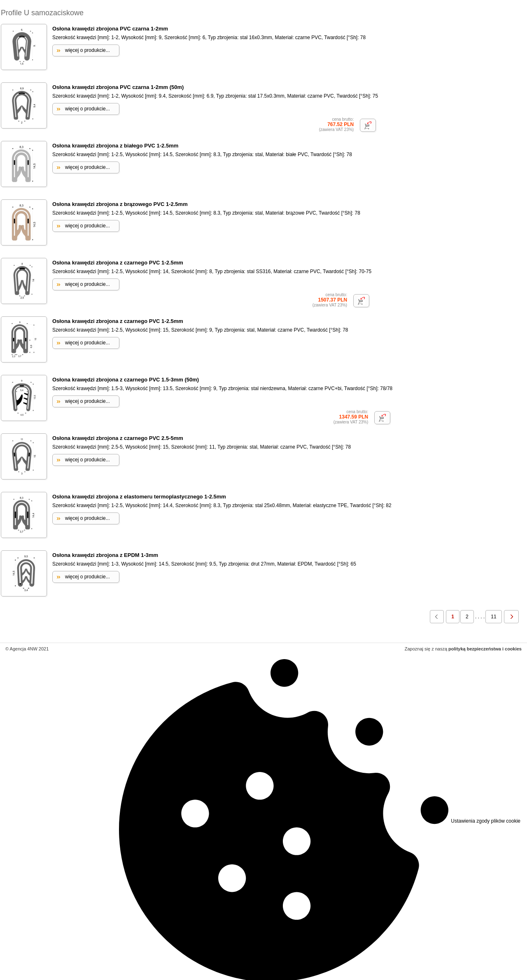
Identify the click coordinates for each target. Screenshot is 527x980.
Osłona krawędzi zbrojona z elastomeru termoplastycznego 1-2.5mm (139, 497)
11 (493, 617)
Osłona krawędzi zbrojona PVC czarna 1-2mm (110, 29)
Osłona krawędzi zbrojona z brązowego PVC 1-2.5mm (120, 204)
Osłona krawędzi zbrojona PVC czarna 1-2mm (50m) (118, 87)
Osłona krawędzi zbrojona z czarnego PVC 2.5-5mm (118, 438)
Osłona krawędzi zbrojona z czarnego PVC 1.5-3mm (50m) (126, 380)
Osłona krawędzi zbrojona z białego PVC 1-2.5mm (115, 146)
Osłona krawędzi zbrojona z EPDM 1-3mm (105, 555)
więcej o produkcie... (87, 50)
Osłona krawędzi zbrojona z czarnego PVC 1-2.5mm (118, 263)
